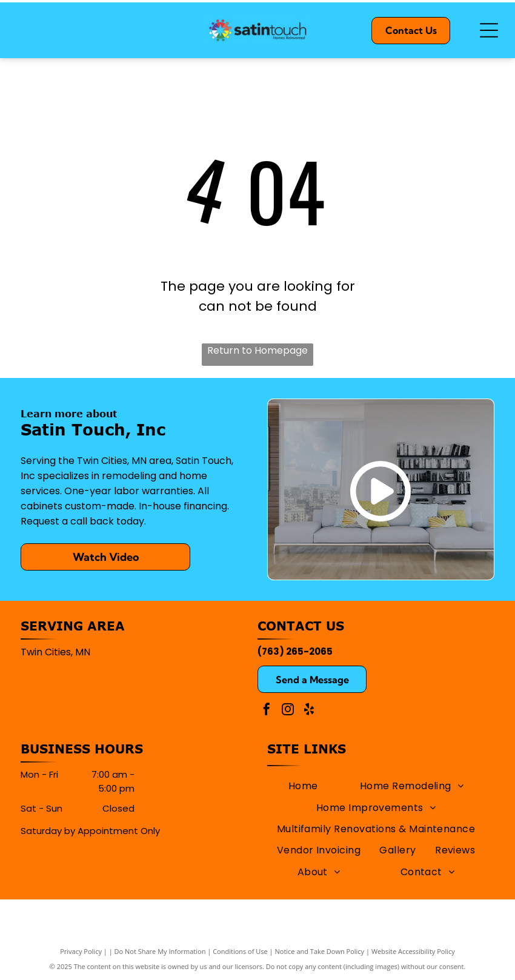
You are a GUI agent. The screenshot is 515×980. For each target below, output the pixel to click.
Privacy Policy (81, 951)
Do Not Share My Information (160, 951)
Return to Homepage (257, 350)
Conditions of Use (240, 951)
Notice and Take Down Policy (320, 951)
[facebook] (267, 711)
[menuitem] (303, 786)
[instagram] (288, 711)
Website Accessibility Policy (413, 951)
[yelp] (309, 711)
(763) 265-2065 (295, 651)
